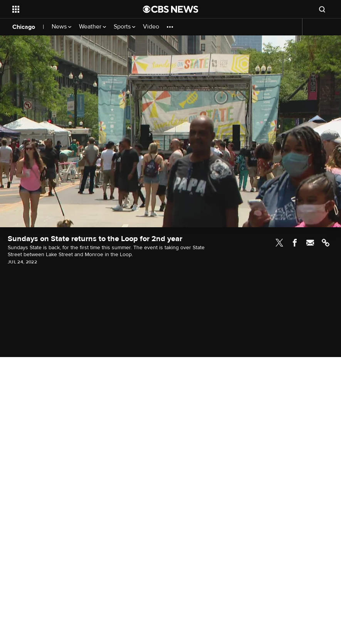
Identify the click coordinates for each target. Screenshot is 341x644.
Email (310, 243)
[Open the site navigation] (65, 9)
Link (326, 243)
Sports (124, 27)
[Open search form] (322, 9)
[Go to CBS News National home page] (171, 9)
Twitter (279, 243)
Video (151, 27)
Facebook (295, 243)
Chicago (24, 27)
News (61, 27)
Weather (92, 27)
